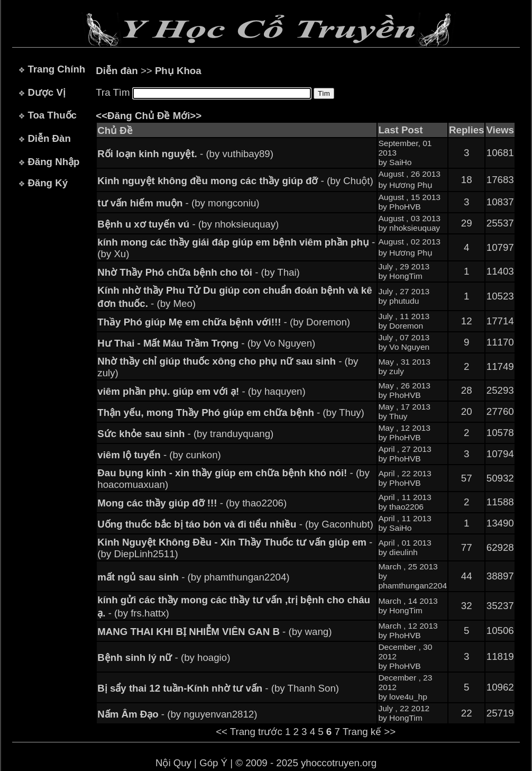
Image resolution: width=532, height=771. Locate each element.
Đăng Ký (48, 183)
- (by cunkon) (159, 455)
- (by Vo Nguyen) (206, 343)
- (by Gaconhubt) (235, 524)
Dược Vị (46, 92)
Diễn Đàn (49, 138)
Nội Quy (173, 763)
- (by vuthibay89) (185, 154)
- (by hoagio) (164, 657)
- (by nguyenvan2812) (177, 714)
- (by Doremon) (224, 322)
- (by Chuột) (235, 181)
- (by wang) (214, 632)
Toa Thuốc (52, 115)
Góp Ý (213, 763)
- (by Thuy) (231, 412)
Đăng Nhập (53, 162)
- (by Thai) (199, 272)
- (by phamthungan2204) (193, 577)
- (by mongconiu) (178, 203)
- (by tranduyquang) (185, 434)
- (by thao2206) (192, 503)
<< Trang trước (249, 732)
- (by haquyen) (201, 391)
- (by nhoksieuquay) (188, 224)
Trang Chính (56, 69)
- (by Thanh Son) (218, 688)
